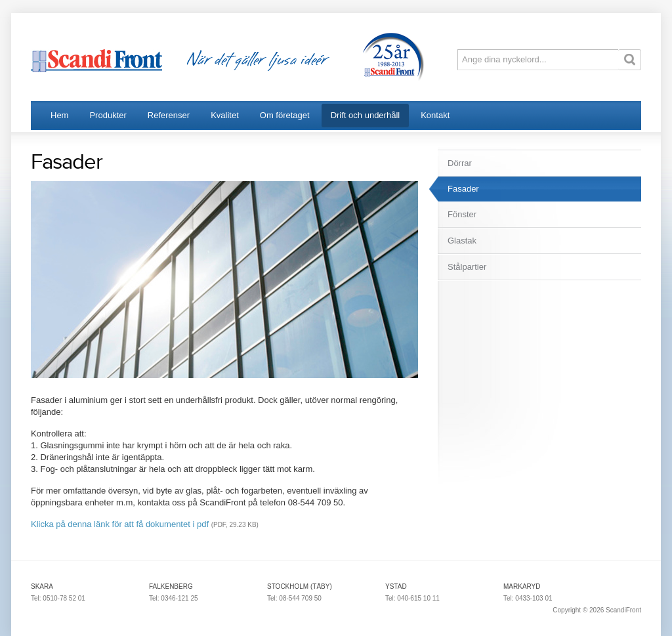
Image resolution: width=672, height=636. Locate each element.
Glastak (462, 241)
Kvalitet (225, 115)
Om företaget (285, 115)
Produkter (108, 115)
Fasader (463, 189)
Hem (59, 115)
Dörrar (460, 163)
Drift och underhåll (366, 115)
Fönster (462, 214)
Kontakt (435, 115)
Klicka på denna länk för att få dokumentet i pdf (120, 524)
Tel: (37, 598)
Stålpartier (467, 267)
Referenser (169, 115)
